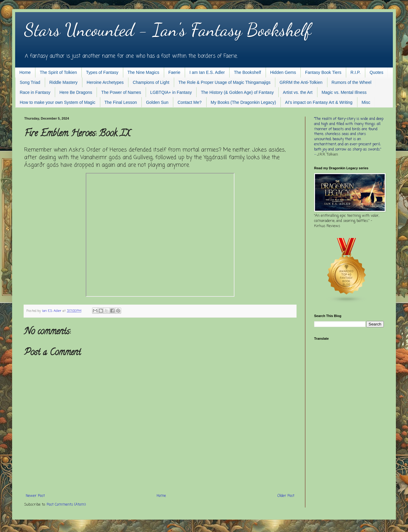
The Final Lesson (121, 102)
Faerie (174, 72)
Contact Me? (189, 102)
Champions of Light (151, 82)
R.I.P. (355, 72)
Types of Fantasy (102, 72)
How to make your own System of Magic (58, 102)
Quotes (376, 72)
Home (25, 72)
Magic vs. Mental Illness (344, 92)
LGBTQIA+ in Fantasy (171, 92)
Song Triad (30, 82)
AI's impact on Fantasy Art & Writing (319, 102)
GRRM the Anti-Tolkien (301, 82)
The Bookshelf (247, 72)
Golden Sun (157, 102)
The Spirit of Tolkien (58, 72)
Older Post (286, 496)
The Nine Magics (143, 72)
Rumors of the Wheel (352, 82)
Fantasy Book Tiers (323, 72)
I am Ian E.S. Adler (207, 72)
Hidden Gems (283, 72)
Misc (366, 102)
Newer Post (35, 496)
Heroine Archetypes (105, 82)
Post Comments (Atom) (66, 505)
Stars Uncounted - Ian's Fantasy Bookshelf (168, 30)
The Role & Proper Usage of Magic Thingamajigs (224, 82)
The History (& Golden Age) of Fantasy (237, 92)
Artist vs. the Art (298, 92)
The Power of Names (121, 92)
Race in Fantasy (35, 92)
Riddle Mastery (63, 82)
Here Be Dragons (76, 92)
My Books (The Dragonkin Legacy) (244, 102)
